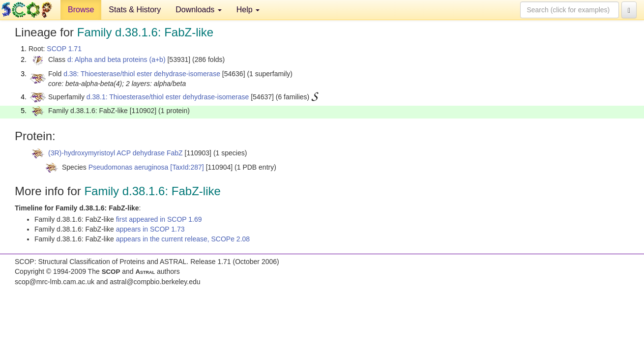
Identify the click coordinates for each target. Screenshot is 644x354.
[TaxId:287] (187, 167)
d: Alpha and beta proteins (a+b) (117, 59)
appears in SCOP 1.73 (150, 229)
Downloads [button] (199, 10)
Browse (81, 10)
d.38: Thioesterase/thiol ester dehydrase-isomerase (142, 74)
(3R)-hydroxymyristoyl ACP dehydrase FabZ (116, 153)
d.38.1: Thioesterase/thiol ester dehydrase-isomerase (168, 97)
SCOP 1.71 (64, 49)
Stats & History (135, 10)
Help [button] (248, 10)
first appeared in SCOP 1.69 (159, 219)
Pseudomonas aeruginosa (129, 167)
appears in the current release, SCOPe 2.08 (183, 239)
